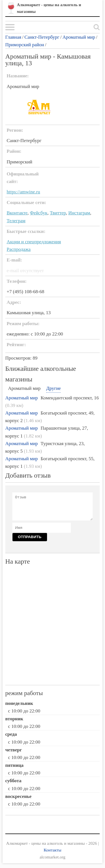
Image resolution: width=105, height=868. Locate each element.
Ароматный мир (79, 37)
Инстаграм (79, 213)
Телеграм (16, 221)
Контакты (53, 850)
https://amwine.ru (23, 192)
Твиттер (58, 213)
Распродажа (19, 249)
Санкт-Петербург (42, 37)
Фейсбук (39, 213)
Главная (13, 37)
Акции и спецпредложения (34, 242)
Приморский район (25, 45)
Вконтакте (17, 213)
